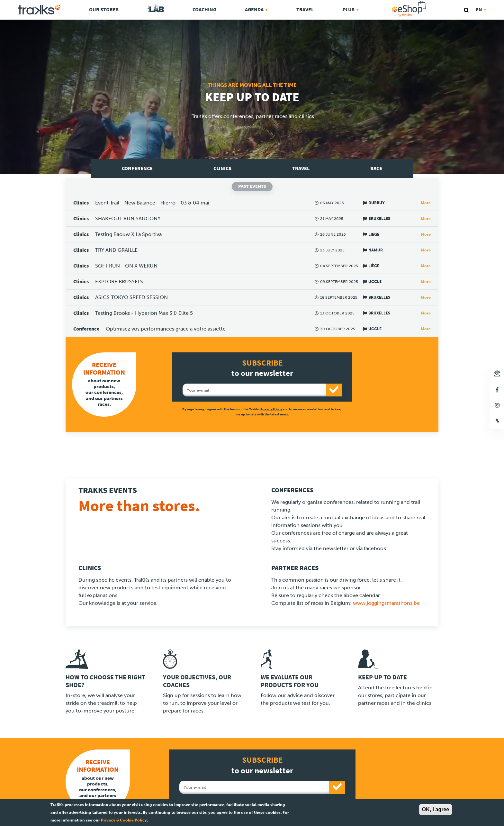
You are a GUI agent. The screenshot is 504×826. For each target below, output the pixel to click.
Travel (305, 9)
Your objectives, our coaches (197, 681)
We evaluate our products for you (290, 681)
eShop (429, 2)
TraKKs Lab (156, 9)
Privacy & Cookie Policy (124, 820)
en (481, 9)
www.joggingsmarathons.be (386, 603)
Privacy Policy (271, 409)
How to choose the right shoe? (105, 681)
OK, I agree (436, 809)
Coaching (204, 9)
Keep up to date (382, 677)
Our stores (104, 9)
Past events (252, 186)
